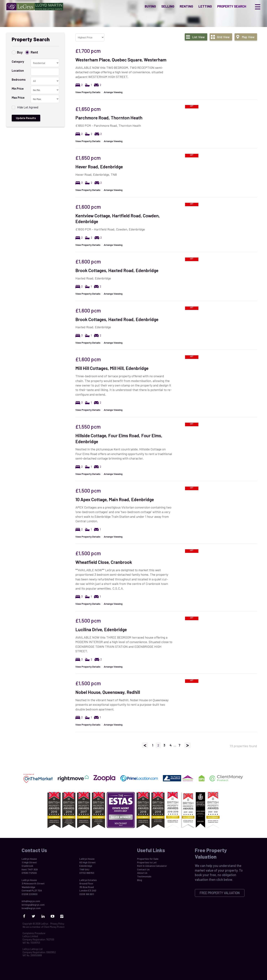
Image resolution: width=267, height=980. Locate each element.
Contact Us (143, 869)
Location (18, 70)
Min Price (18, 88)
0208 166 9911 (87, 894)
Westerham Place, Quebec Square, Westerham (121, 60)
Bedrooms (19, 79)
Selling (168, 8)
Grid (223, 37)
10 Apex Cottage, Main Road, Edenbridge (115, 499)
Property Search (232, 8)
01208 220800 (30, 894)
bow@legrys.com (31, 908)
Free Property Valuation (220, 893)
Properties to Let (147, 862)
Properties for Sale (148, 859)
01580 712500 (29, 873)
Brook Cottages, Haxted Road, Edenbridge (117, 270)
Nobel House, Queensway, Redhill (108, 692)
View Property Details (88, 92)
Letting (205, 8)
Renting (186, 8)
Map (248, 37)
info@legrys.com (31, 901)
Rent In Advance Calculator (152, 866)
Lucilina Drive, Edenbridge (101, 629)
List (198, 37)
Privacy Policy (57, 924)
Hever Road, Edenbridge (99, 167)
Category (18, 61)
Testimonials (144, 876)
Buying (150, 8)
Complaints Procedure (34, 933)
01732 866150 (87, 873)
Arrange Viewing (113, 92)
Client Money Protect (54, 927)
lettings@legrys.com (33, 905)
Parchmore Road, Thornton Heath (109, 118)
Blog (140, 880)
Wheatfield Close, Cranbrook (104, 562)
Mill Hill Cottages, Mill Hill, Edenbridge (112, 368)
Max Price (18, 97)
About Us (142, 873)
